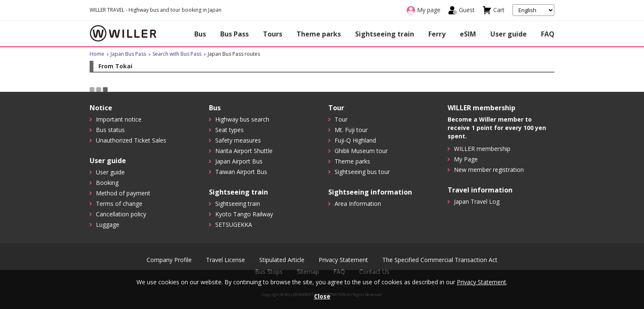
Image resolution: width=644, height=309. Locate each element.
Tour (341, 119)
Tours (273, 34)
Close (322, 296)
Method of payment (123, 193)
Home (97, 54)
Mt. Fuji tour (351, 130)
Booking (107, 183)
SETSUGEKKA (234, 225)
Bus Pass (234, 34)
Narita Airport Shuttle (244, 151)
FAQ (548, 34)
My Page (466, 159)
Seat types (229, 130)
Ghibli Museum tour (361, 151)
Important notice (119, 119)
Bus (200, 34)
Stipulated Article (282, 260)
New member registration (489, 170)
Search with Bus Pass (177, 54)
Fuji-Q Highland (355, 140)
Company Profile (169, 260)
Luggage (108, 225)
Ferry (437, 34)
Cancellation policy (121, 214)
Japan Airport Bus (239, 161)
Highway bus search (242, 119)
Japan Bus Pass (128, 54)
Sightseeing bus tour (362, 172)
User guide (509, 34)
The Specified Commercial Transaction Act (440, 260)
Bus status (110, 130)
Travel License (225, 260)
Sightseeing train (385, 34)
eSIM (468, 34)
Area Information (358, 204)
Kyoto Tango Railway (244, 214)
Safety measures (238, 140)
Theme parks (319, 34)
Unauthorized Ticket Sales (131, 140)
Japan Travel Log (477, 201)
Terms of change (119, 204)
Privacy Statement (343, 260)
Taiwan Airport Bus (241, 172)
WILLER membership (482, 149)
